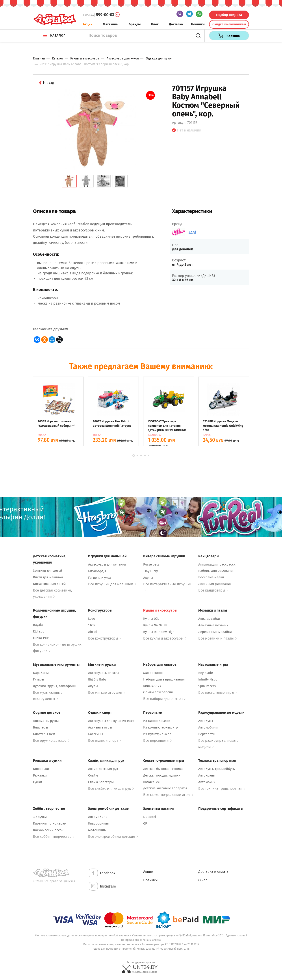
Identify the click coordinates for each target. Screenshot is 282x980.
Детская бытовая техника (163, 769)
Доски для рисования (215, 584)
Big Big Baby (97, 679)
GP (145, 823)
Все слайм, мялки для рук (111, 789)
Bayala (38, 625)
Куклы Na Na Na (155, 625)
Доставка (176, 24)
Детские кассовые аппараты (165, 788)
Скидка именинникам (229, 24)
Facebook (102, 873)
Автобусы (206, 721)
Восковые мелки (211, 577)
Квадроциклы (99, 823)
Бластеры (41, 727)
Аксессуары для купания (107, 564)
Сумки (38, 782)
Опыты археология (158, 692)
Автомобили (208, 727)
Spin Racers (207, 686)
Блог (155, 24)
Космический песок (48, 830)
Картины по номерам (50, 823)
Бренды (135, 24)
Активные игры (100, 727)
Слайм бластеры (101, 782)
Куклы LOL (151, 619)
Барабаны (41, 673)
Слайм (93, 775)
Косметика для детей (49, 584)
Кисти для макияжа (48, 577)
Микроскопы (153, 673)
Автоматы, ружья (46, 721)
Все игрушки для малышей (112, 584)
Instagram (102, 887)
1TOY (92, 625)
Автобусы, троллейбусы (217, 769)
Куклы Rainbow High (159, 632)
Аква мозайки (209, 619)
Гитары (39, 679)
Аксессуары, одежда (104, 673)
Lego (92, 619)
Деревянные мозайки (215, 632)
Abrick (93, 632)
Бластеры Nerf (44, 734)
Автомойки (207, 782)
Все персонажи (157, 741)
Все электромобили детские (113, 837)
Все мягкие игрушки (107, 692)
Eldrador (39, 631)
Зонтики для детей (48, 571)
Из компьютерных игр (160, 727)
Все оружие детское (51, 741)
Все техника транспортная (222, 789)
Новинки (198, 24)
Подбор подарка (229, 15)
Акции (88, 24)
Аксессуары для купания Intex (111, 721)
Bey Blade (206, 673)
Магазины (111, 24)
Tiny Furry (150, 571)
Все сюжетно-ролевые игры (168, 795)
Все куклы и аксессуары (165, 638)
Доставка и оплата (213, 872)
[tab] (69, 181)
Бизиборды (97, 571)
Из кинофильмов (157, 721)
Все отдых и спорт (105, 741)
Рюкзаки (40, 775)
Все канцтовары (213, 590)
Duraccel (150, 817)
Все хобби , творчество (54, 837)
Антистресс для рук (103, 769)
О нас (203, 880)
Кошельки (41, 769)
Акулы (148, 578)
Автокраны (207, 775)
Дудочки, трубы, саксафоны (55, 686)
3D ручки (40, 817)
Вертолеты (207, 734)
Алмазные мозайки (213, 625)
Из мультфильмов (157, 734)
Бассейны (96, 734)
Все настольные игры (218, 692)
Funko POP (41, 638)
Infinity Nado (208, 679)
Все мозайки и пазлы (217, 638)
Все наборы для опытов (164, 699)
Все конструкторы (105, 638)
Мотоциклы (97, 830)
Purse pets (151, 564)
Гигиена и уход (100, 578)
